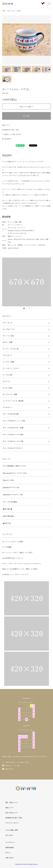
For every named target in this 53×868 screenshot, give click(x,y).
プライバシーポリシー (12, 823)
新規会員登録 (9, 847)
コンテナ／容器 (8, 362)
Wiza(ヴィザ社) (8, 480)
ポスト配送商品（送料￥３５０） (15, 466)
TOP (4, 11)
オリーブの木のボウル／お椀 (13, 428)
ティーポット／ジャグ (11, 368)
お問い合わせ (9, 858)
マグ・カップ (11, 11)
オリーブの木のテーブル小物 (13, 441)
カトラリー (7, 381)
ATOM (11, 835)
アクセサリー (7, 407)
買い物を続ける (7, 139)
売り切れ (26, 116)
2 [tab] (27, 308)
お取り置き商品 (8, 516)
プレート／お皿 (8, 336)
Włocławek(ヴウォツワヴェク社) (15, 473)
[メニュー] (49, 4)
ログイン (8, 853)
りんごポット (7, 355)
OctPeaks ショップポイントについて (15, 574)
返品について (6, 125)
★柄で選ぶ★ (7, 509)
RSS (7, 835)
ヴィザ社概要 (7, 547)
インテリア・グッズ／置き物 (13, 401)
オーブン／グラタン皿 (11, 349)
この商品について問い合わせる (12, 134)
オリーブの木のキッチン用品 (13, 434)
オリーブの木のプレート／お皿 (14, 421)
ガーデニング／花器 (10, 394)
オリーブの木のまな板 (11, 414)
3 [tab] (29, 308)
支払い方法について (12, 813)
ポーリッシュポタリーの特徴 (12, 542)
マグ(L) (19, 11)
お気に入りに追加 (26, 107)
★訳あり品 (7, 523)
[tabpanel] (26, 282)
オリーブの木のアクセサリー (13, 448)
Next (48, 40)
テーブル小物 (7, 375)
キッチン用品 (7, 388)
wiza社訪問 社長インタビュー (13, 558)
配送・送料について (12, 802)
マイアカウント (10, 842)
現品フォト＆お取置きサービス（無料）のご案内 (20, 569)
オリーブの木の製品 (10, 502)
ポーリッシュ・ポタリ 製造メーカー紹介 (17, 552)
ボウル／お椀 (7, 342)
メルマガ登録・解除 (12, 830)
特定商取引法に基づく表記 (10, 130)
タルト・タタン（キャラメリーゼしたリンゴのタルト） (22, 563)
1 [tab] (24, 308)
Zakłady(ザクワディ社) (11, 487)
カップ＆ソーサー (9, 329)
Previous (5, 40)
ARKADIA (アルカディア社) (13, 495)
